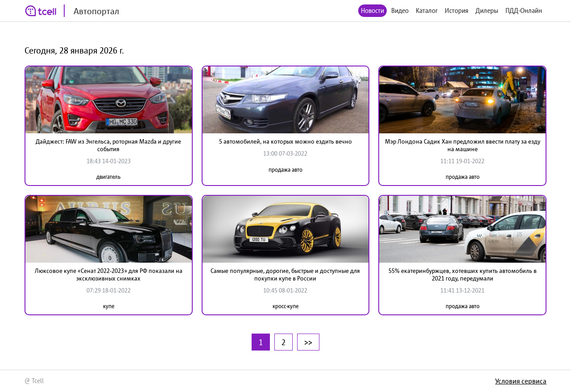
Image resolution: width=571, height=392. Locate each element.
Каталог (427, 10)
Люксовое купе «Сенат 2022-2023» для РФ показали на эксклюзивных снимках (109, 274)
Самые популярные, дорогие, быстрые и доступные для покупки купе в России (285, 274)
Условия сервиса (521, 381)
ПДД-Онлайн (524, 10)
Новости (372, 10)
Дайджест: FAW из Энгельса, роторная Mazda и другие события (108, 145)
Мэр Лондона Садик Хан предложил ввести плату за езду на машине (463, 145)
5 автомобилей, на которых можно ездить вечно (285, 141)
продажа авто (285, 170)
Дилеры (487, 10)
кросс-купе (285, 306)
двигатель (108, 177)
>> (308, 342)
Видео (400, 10)
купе (109, 306)
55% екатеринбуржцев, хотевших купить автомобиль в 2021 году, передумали (463, 274)
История (457, 10)
